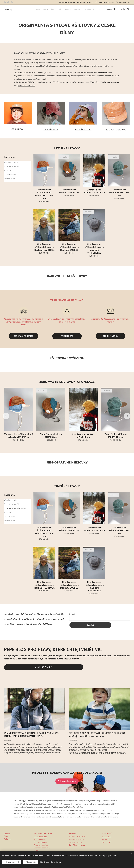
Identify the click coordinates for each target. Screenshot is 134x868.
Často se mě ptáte (41, 845)
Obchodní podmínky (42, 848)
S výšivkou (9, 170)
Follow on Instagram (67, 781)
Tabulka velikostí (40, 837)
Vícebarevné (9, 179)
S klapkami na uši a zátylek (15, 508)
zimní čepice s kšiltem (58, 82)
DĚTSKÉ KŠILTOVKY (83, 130)
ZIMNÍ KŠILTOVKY (51, 130)
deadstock (70, 810)
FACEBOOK (106, 840)
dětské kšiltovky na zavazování (106, 82)
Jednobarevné (10, 175)
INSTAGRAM (106, 837)
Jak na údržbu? (40, 840)
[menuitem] (63, 9)
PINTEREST (106, 842)
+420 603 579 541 (124, 2)
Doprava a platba (40, 842)
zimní (29, 804)
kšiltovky (33, 82)
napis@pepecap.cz (77, 840)
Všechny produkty (12, 162)
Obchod (7, 833)
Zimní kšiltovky (104, 72)
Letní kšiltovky (20, 72)
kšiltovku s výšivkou (27, 86)
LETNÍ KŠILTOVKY (18, 129)
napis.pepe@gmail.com (106, 2)
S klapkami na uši (11, 166)
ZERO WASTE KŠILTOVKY (116, 130)
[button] (111, 9)
